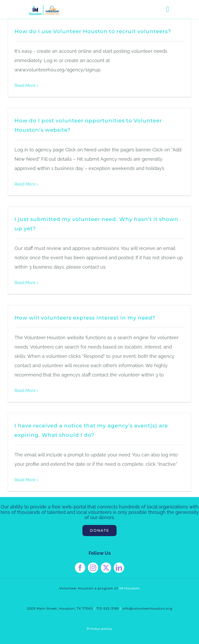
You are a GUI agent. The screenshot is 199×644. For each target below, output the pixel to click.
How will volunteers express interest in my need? (85, 318)
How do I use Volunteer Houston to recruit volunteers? (93, 31)
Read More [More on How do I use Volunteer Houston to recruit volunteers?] (25, 86)
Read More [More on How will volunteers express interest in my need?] (25, 391)
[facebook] (80, 568)
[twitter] (106, 568)
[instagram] (93, 568)
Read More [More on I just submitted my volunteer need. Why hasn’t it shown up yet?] (25, 283)
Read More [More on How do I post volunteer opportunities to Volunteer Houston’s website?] (25, 184)
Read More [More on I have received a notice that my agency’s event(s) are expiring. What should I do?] (25, 480)
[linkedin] (119, 568)
